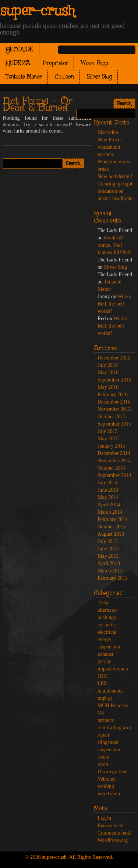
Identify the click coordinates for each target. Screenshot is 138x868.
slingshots (108, 742)
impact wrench (113, 669)
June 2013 (108, 549)
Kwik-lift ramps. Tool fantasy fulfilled (114, 245)
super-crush (37, 11)
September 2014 (114, 475)
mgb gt (105, 698)
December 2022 (114, 358)
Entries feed (110, 826)
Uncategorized (113, 772)
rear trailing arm (114, 728)
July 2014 (108, 483)
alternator (107, 610)
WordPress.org (113, 840)
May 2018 (108, 372)
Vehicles (106, 779)
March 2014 (110, 512)
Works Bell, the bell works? (114, 304)
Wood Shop (95, 63)
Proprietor (56, 63)
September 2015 (114, 424)
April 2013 (109, 563)
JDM (103, 676)
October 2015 (112, 417)
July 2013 (108, 541)
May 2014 (108, 497)
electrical (107, 632)
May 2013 (108, 556)
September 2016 (114, 380)
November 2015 (114, 409)
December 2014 (114, 453)
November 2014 (114, 461)
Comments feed (114, 833)
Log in (104, 818)
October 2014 (112, 468)
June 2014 (108, 490)
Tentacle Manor (24, 77)
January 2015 (111, 446)
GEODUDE (20, 50)
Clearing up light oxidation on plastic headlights (116, 191)
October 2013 (112, 527)
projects (106, 720)
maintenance (111, 691)
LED (102, 683)
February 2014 (113, 519)
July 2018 (108, 365)
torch (103, 764)
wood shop (109, 794)
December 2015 (114, 402)
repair (104, 735)
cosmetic (107, 625)
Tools (103, 757)
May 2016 (108, 387)
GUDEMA (18, 63)
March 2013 (110, 571)
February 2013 (113, 578)
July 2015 (108, 431)
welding (106, 786)
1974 (103, 603)
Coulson (64, 77)
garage (104, 661)
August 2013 (111, 534)
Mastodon (108, 132)
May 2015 (108, 439)
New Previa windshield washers (110, 147)
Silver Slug (99, 77)
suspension (109, 750)
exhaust (105, 654)
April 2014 (109, 505)
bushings (107, 617)
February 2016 (113, 395)
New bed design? (115, 176)
